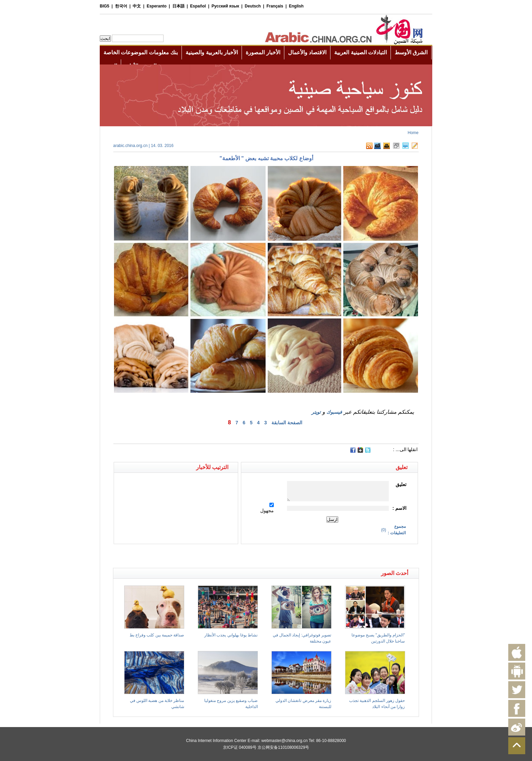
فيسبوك (334, 412)
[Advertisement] (190, 556)
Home (413, 133)
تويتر (316, 412)
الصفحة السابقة (287, 423)
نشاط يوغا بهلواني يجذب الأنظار (231, 635)
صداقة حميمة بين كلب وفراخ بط (157, 635)
